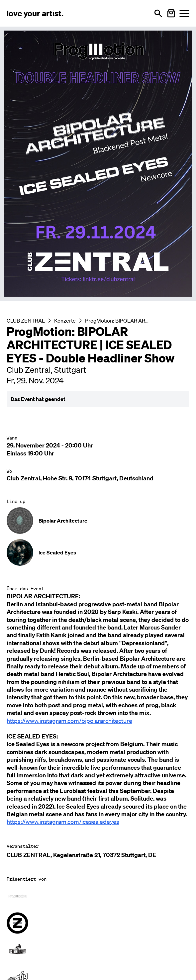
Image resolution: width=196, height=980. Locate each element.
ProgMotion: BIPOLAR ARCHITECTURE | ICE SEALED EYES (117, 321)
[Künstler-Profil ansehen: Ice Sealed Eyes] (98, 552)
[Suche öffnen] (158, 13)
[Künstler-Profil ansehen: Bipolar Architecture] (98, 521)
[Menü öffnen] (184, 13)
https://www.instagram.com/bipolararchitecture (69, 721)
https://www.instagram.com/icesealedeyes (63, 822)
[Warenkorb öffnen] (171, 13)
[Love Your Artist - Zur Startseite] (35, 13)
